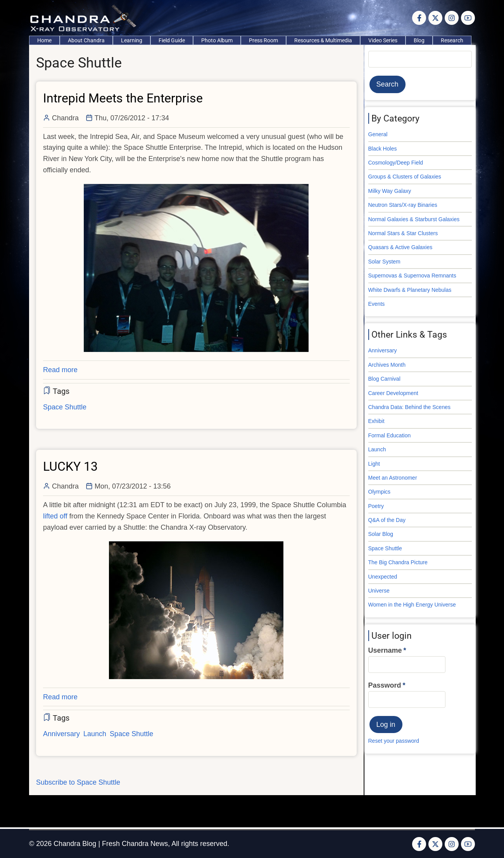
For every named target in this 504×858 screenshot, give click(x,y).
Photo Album (217, 40)
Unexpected (383, 577)
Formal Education (390, 435)
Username (385, 650)
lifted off (55, 516)
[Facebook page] (419, 18)
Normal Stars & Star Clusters (403, 233)
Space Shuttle (65, 407)
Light (374, 464)
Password (385, 685)
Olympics (380, 492)
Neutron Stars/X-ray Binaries (403, 205)
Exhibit (376, 421)
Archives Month (387, 365)
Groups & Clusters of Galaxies (405, 177)
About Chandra (86, 40)
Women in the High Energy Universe (412, 605)
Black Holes (383, 149)
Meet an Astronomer (393, 478)
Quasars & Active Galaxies (400, 247)
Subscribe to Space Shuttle (78, 782)
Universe (379, 591)
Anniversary (61, 734)
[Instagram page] (452, 18)
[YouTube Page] (468, 18)
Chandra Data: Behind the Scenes (409, 407)
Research (452, 40)
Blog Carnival (384, 379)
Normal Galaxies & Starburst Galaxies (414, 219)
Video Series (383, 40)
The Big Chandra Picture (398, 562)
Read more (60, 370)
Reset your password (394, 741)
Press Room (263, 40)
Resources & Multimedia (323, 40)
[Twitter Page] (435, 18)
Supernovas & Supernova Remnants (412, 276)
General (378, 134)
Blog (419, 40)
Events (377, 304)
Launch (95, 734)
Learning (132, 40)
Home (44, 40)
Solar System (384, 262)
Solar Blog (381, 534)
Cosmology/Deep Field (396, 163)
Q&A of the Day (387, 520)
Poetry (376, 506)
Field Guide (172, 40)
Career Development (393, 393)
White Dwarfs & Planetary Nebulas (410, 290)
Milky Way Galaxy (390, 191)
